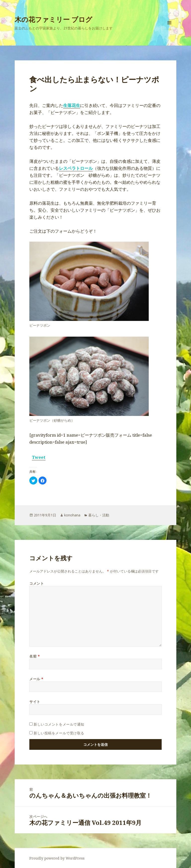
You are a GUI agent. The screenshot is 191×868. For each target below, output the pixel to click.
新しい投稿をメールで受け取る (59, 733)
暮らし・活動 (99, 515)
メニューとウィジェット (169, 30)
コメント (37, 583)
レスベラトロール (76, 168)
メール (36, 679)
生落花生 (72, 105)
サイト (35, 702)
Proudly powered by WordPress (57, 858)
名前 (35, 656)
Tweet (39, 457)
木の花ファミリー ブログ (53, 19)
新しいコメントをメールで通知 (59, 724)
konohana (72, 515)
